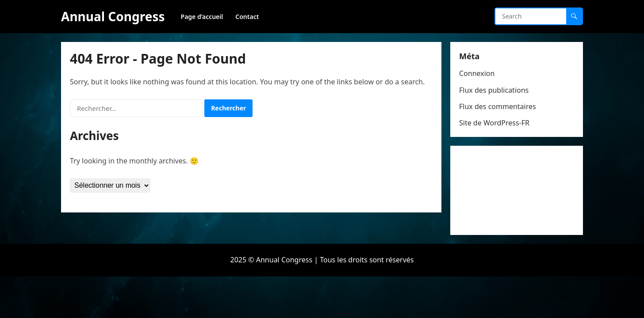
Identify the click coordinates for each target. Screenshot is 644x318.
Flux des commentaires (498, 106)
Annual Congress (113, 16)
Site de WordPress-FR (494, 123)
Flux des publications (494, 90)
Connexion (477, 73)
